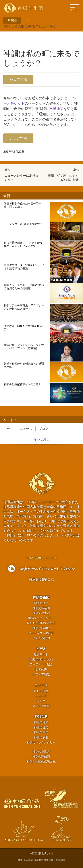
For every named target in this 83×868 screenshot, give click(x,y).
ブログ (44, 429)
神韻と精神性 (41, 628)
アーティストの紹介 (41, 633)
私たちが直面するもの (41, 623)
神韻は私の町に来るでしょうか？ (30, 26)
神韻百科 (41, 716)
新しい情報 (41, 691)
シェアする (18, 79)
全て (10, 429)
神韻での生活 (41, 613)
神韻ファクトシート (41, 618)
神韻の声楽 (41, 732)
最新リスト (41, 654)
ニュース (26, 429)
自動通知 (56, 109)
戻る (11, 20)
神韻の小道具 (41, 752)
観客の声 (41, 670)
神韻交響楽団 (41, 608)
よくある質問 (41, 638)
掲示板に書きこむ (42, 579)
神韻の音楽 (41, 727)
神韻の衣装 (41, 737)
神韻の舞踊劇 (41, 756)
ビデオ (41, 649)
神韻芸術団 (41, 597)
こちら (23, 125)
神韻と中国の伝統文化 (41, 761)
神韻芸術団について (41, 660)
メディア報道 (41, 674)
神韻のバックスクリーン (41, 745)
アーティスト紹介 (41, 664)
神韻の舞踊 (41, 722)
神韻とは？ (41, 603)
